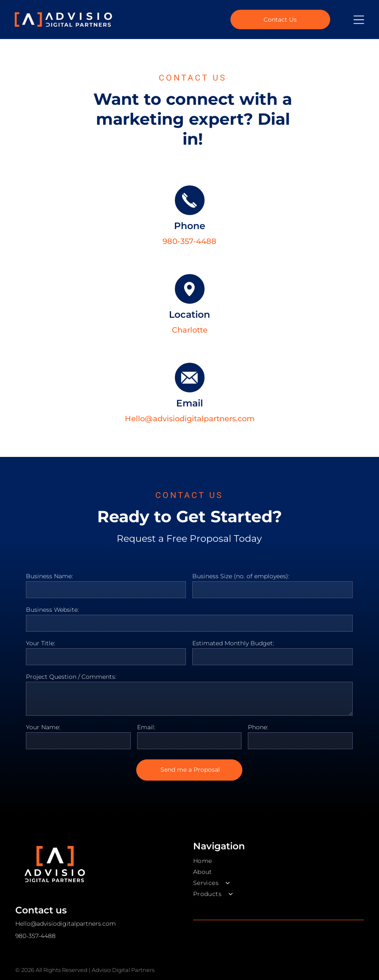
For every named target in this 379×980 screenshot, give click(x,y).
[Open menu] (359, 20)
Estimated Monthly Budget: (233, 643)
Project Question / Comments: (71, 677)
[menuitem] (279, 861)
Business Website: (52, 610)
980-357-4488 (189, 241)
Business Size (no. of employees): (241, 576)
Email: (146, 727)
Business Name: (49, 576)
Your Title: (41, 643)
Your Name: (43, 727)
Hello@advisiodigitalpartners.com (190, 419)
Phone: (258, 727)
